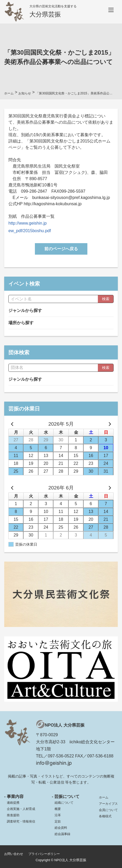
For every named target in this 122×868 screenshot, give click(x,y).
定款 (58, 821)
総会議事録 (62, 834)
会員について (108, 810)
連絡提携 (13, 803)
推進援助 (13, 815)
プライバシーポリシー (44, 854)
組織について (64, 803)
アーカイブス (108, 804)
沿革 (58, 815)
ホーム (104, 797)
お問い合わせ (14, 854)
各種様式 (105, 816)
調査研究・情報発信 (21, 821)
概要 (58, 809)
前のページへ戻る (61, 249)
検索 (106, 299)
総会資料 (61, 828)
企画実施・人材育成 (21, 809)
